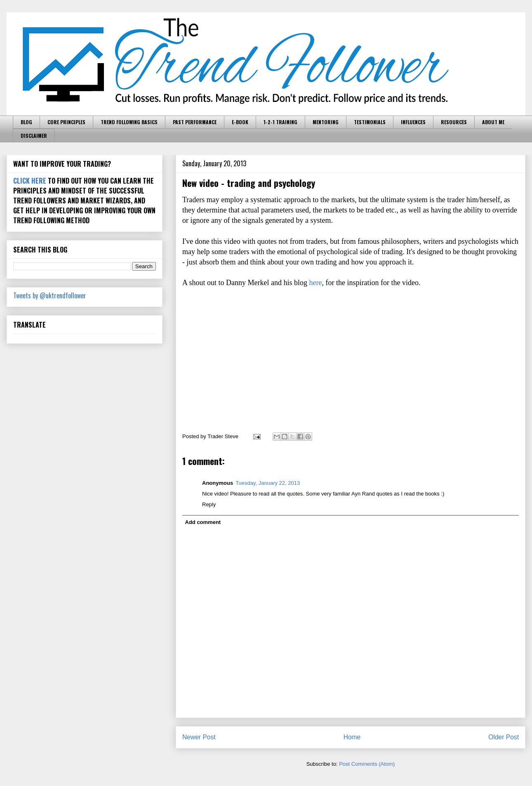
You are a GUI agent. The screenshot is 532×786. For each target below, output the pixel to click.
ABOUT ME (493, 122)
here (315, 283)
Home (352, 737)
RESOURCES (454, 122)
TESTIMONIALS (370, 122)
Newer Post (199, 737)
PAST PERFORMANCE (195, 122)
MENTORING (326, 122)
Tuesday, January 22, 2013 (268, 483)
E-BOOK (240, 122)
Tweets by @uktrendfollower (50, 295)
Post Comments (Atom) (367, 764)
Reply (209, 504)
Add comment (203, 522)
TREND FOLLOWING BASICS (129, 122)
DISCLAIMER (34, 136)
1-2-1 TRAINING (280, 122)
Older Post (504, 737)
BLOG (26, 122)
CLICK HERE (30, 181)
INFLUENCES (413, 122)
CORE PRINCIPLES (66, 122)
